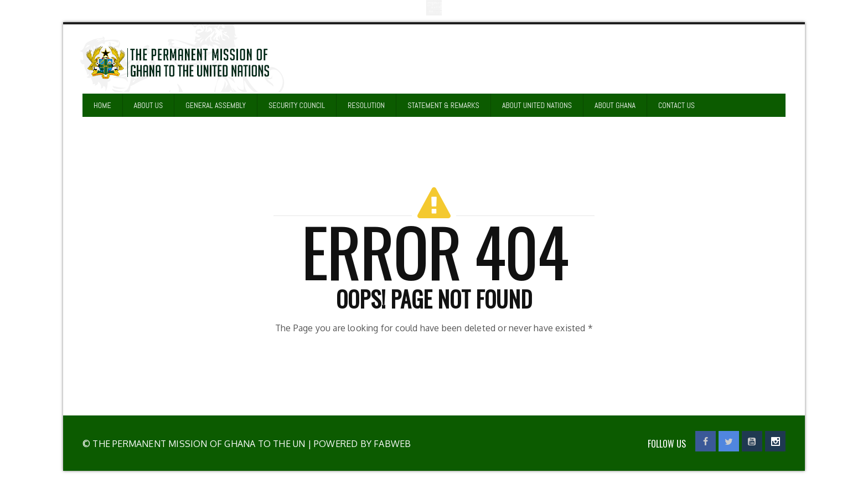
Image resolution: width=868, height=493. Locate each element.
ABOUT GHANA (615, 105)
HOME (102, 105)
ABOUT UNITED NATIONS (537, 105)
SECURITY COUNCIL (297, 105)
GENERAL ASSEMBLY (216, 105)
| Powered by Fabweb (358, 444)
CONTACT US (676, 105)
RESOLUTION (366, 105)
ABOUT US (149, 105)
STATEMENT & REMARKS (443, 105)
